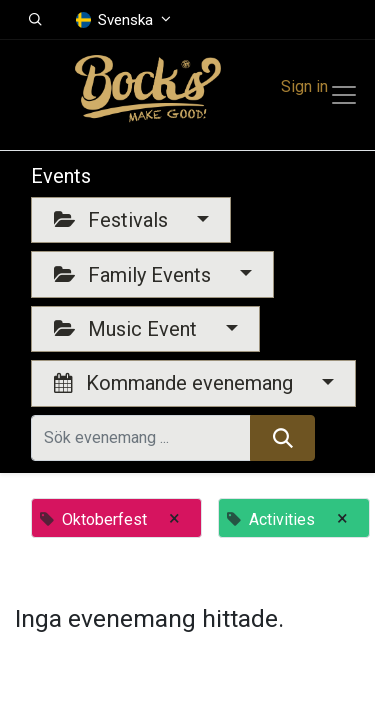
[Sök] (282, 438)
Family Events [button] (135, 275)
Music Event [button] (128, 329)
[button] (35, 20)
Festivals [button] (113, 220)
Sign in (304, 86)
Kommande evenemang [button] (176, 383)
